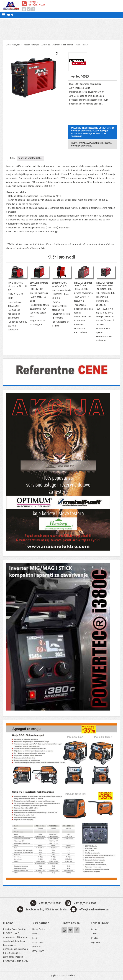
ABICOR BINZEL (39, 942)
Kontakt (94, 929)
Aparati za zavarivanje (51, 45)
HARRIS (35, 934)
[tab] (12, 158)
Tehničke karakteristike (30, 158)
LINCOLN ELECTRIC (90, 128)
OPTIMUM (36, 947)
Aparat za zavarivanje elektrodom (95, 143)
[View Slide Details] (62, 370)
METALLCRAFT (38, 951)
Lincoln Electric (39, 929)
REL (71, 84)
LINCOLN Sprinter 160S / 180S (83, 284)
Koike (35, 938)
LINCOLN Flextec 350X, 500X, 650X (105, 284)
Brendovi (95, 938)
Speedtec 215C (59, 283)
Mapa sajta (95, 942)
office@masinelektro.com (94, 910)
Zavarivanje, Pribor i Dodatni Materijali (22, 45)
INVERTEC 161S (15, 283)
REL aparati (68, 45)
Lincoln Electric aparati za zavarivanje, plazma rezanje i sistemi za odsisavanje (92, 131)
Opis (12, 158)
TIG (80, 84)
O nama (94, 934)
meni (7, 15)
